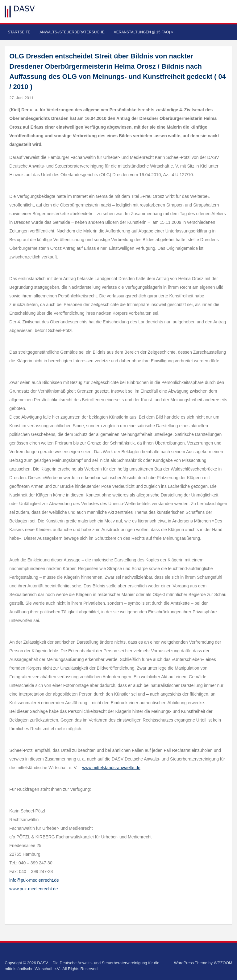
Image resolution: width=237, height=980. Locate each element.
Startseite (19, 32)
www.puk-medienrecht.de (33, 889)
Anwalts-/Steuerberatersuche (72, 32)
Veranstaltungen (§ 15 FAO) (143, 32)
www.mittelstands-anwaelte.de (111, 768)
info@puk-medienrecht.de (34, 880)
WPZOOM (223, 963)
